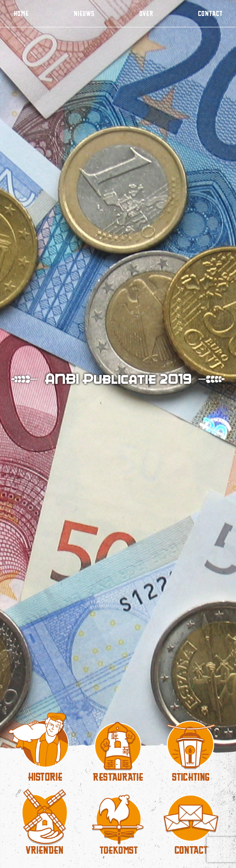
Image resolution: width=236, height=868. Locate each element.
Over (146, 13)
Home (21, 13)
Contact (210, 13)
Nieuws (84, 13)
